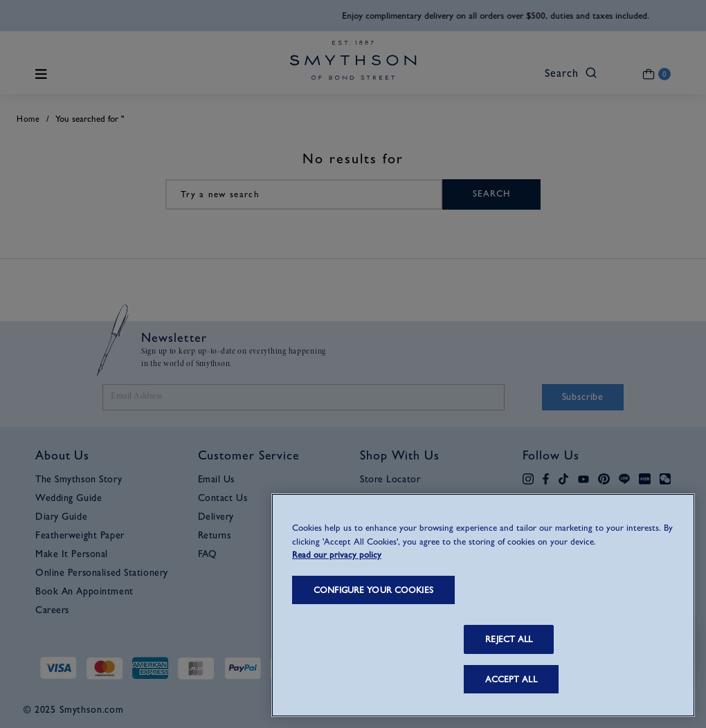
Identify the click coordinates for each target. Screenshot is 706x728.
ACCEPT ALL (511, 679)
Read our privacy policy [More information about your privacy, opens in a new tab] (337, 555)
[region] (483, 605)
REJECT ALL (509, 639)
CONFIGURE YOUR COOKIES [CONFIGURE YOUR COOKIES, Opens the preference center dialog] (373, 590)
